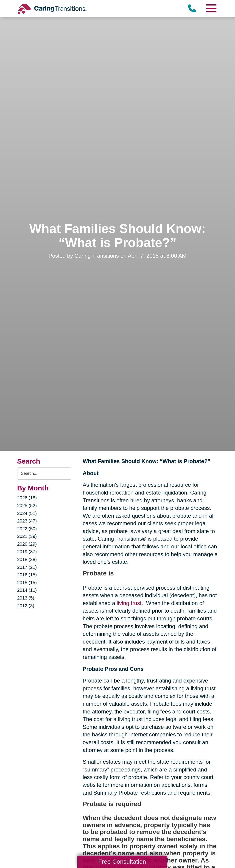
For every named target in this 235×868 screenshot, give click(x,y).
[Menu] (211, 8)
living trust (129, 603)
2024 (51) (27, 513)
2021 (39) (27, 536)
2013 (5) (26, 598)
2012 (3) (26, 606)
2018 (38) (27, 559)
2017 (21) (27, 567)
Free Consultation (122, 862)
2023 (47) (27, 521)
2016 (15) (27, 575)
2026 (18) (27, 498)
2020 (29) (27, 544)
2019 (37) (27, 552)
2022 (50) (27, 529)
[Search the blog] (44, 474)
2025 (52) (27, 506)
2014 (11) (27, 590)
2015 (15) (27, 583)
